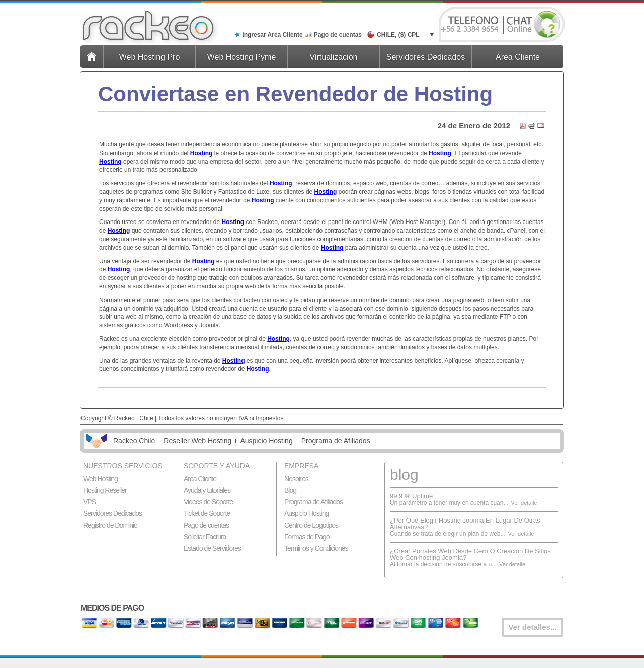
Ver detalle (524, 503)
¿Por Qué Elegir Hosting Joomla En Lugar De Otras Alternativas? (465, 524)
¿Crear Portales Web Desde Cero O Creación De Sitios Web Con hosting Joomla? (470, 554)
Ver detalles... (533, 627)
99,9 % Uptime (411, 496)
